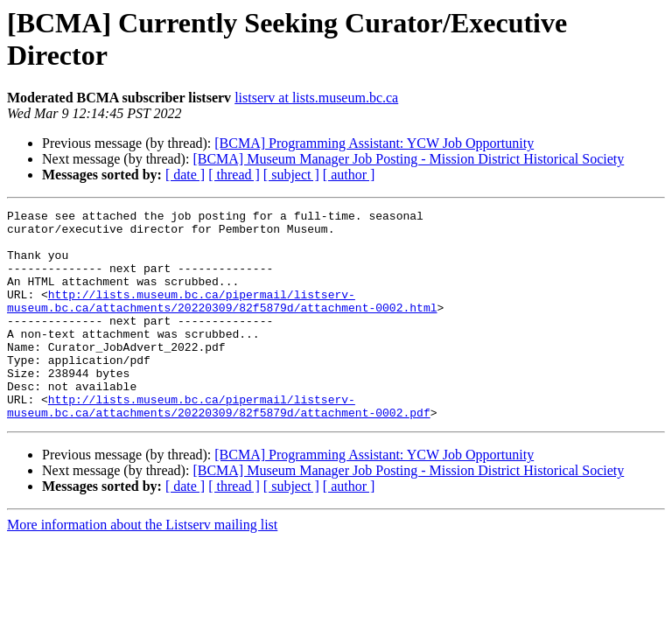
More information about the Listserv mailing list (142, 567)
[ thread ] (234, 175)
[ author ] (349, 175)
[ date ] (185, 175)
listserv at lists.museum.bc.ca (316, 98)
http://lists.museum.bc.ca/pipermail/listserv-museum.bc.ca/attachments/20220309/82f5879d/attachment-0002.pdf (219, 446)
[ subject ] (291, 175)
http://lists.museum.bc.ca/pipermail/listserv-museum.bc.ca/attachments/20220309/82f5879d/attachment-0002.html (222, 320)
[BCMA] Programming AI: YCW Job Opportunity (374, 143)
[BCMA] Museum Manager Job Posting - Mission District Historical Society (408, 159)
